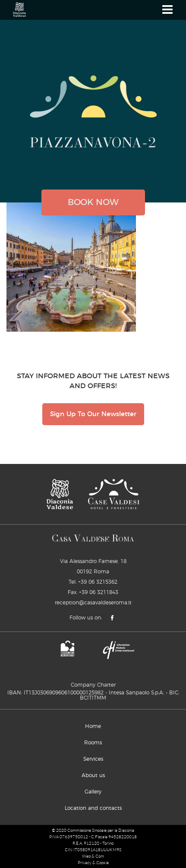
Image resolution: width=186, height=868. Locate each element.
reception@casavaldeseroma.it (93, 603)
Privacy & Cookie (93, 863)
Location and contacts (93, 808)
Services (93, 759)
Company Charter (93, 685)
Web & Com (93, 856)
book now (93, 202)
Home (93, 726)
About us (93, 775)
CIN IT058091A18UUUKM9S (93, 850)
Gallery (93, 792)
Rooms (93, 743)
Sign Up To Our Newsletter (93, 414)
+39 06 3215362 (98, 582)
